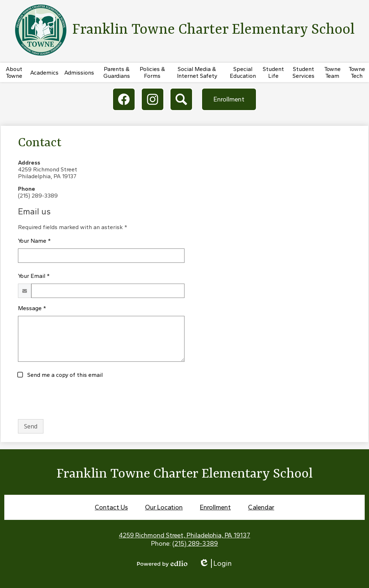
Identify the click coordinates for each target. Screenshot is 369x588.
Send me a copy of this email (64, 375)
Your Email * (34, 276)
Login (215, 563)
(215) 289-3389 (195, 544)
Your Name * (34, 241)
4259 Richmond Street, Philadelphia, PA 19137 (184, 535)
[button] (14, 72)
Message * (32, 308)
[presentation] (73, 399)
